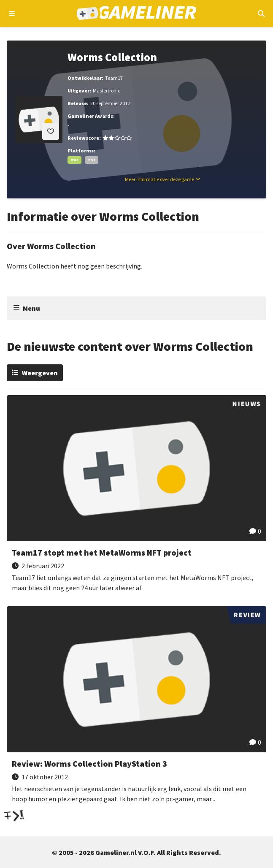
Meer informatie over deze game (159, 179)
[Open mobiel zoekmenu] (261, 14)
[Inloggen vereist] (51, 131)
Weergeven (40, 373)
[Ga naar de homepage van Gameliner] (136, 14)
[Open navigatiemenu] (12, 14)
